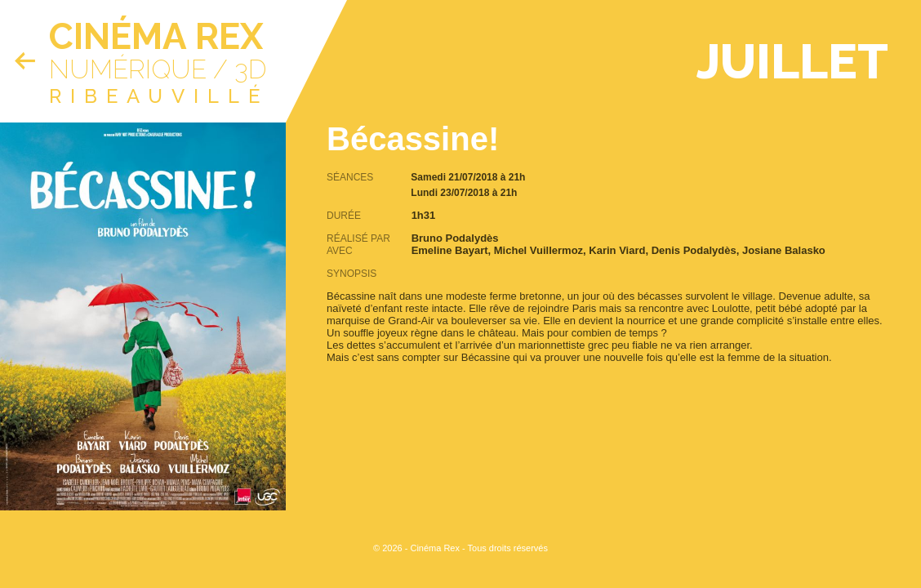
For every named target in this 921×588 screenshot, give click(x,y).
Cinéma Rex (156, 36)
